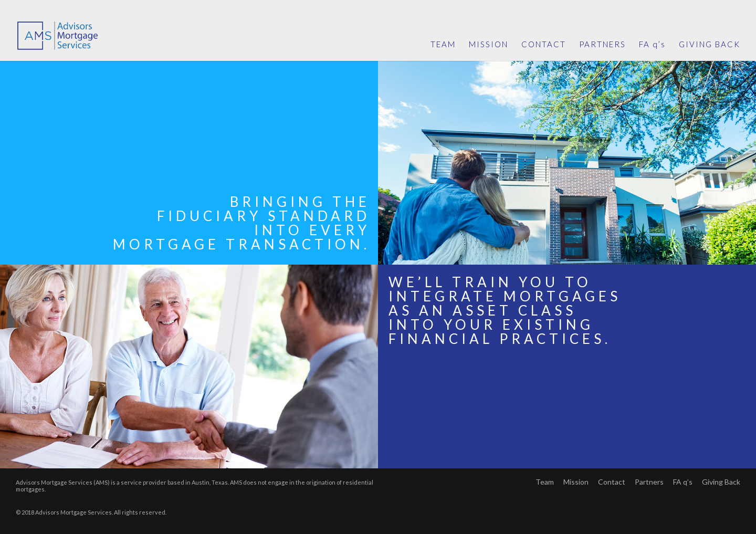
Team (545, 482)
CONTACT (544, 45)
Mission (576, 482)
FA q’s (652, 45)
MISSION (489, 45)
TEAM (443, 45)
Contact (612, 482)
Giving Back (721, 482)
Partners (649, 482)
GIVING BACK (710, 45)
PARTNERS (602, 45)
